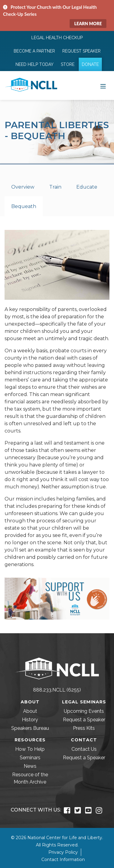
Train (55, 187)
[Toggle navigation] (103, 86)
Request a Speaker (84, 720)
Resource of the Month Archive (30, 778)
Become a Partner (34, 51)
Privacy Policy (63, 852)
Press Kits (84, 728)
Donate (90, 64)
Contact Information (63, 859)
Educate (87, 187)
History (30, 720)
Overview (23, 187)
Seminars (30, 758)
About (30, 711)
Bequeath (24, 206)
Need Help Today (35, 64)
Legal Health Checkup (57, 38)
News (30, 766)
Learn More (88, 24)
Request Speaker (81, 51)
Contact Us (84, 749)
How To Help (30, 749)
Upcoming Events (84, 711)
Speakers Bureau (30, 728)
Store (68, 64)
